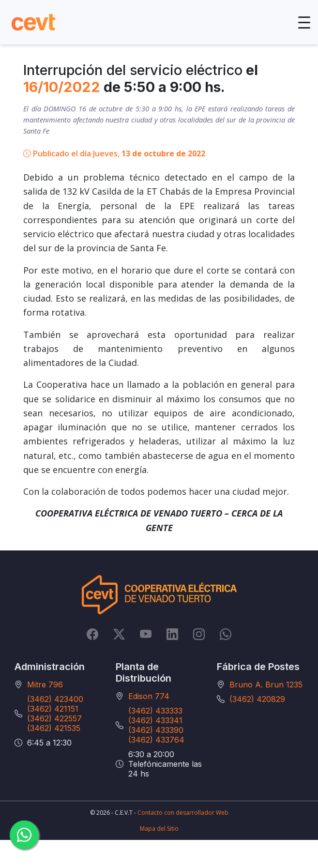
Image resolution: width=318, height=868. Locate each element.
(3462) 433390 (156, 730)
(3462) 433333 (155, 711)
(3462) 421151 (53, 709)
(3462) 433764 (156, 740)
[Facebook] (92, 634)
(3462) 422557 (54, 718)
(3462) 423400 (55, 699)
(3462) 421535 (54, 728)
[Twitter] (119, 634)
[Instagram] (199, 634)
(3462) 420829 (257, 699)
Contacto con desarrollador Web (183, 813)
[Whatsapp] (226, 634)
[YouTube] (146, 634)
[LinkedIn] (172, 634)
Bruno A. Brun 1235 (266, 685)
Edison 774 (149, 696)
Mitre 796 (45, 685)
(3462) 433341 (155, 720)
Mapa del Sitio (159, 829)
